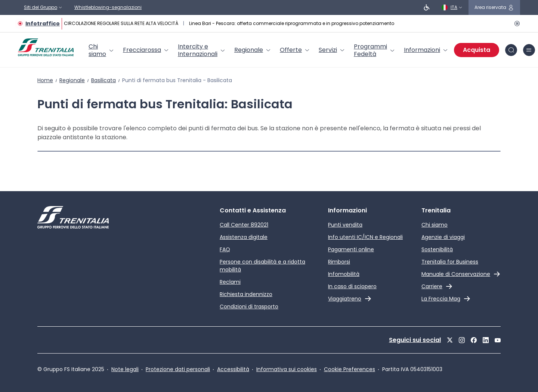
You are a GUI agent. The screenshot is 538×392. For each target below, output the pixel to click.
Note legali (125, 369)
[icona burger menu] (529, 50)
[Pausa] (516, 24)
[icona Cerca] (511, 50)
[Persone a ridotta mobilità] (427, 7)
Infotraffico (43, 24)
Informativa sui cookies (287, 369)
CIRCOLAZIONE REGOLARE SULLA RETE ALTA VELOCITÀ (122, 23)
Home (45, 80)
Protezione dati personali (178, 369)
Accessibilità (233, 369)
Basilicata (103, 80)
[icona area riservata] (494, 7)
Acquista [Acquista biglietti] (477, 50)
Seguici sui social (415, 340)
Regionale (72, 80)
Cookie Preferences (350, 369)
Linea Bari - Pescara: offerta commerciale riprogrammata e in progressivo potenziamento (292, 23)
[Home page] (46, 47)
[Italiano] (452, 7)
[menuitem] (101, 50)
